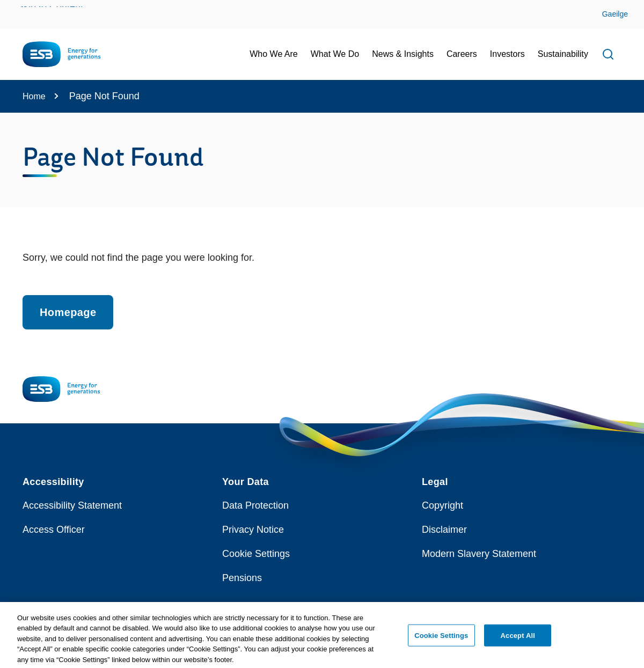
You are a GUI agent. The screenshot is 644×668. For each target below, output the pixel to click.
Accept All (518, 638)
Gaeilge (615, 14)
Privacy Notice (253, 530)
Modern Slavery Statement (479, 554)
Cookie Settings (256, 554)
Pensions (242, 578)
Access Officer (54, 530)
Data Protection (255, 505)
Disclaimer (444, 530)
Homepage (68, 312)
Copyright (442, 505)
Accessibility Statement (72, 505)
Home (34, 96)
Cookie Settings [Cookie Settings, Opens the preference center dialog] (441, 638)
